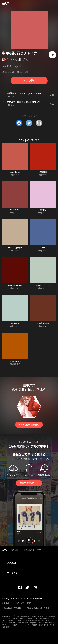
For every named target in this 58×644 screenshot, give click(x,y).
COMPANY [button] (10, 573)
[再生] (52, 55)
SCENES (15, 324)
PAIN (43, 248)
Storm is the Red (15, 286)
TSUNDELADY (15, 361)
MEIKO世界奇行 (15, 248)
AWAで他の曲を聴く (29, 425)
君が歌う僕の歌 (43, 324)
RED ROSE (15, 210)
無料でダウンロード (29, 483)
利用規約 (6, 603)
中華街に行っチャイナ (32, 550)
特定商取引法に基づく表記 (38, 608)
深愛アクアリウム (43, 286)
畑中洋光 (23, 59)
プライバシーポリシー (25, 603)
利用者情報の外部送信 (12, 608)
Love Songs (15, 172)
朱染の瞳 (43, 172)
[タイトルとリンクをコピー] (39, 123)
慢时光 (43, 210)
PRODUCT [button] (10, 563)
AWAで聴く (29, 81)
